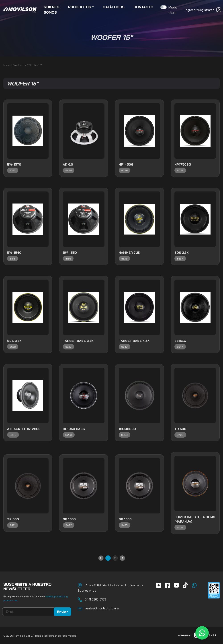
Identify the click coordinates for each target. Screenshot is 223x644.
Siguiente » (122, 558)
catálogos (114, 7)
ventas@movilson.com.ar (102, 608)
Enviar (62, 612)
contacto (143, 7)
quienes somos (51, 10)
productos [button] (80, 7)
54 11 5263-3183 (95, 599)
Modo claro (173, 10)
